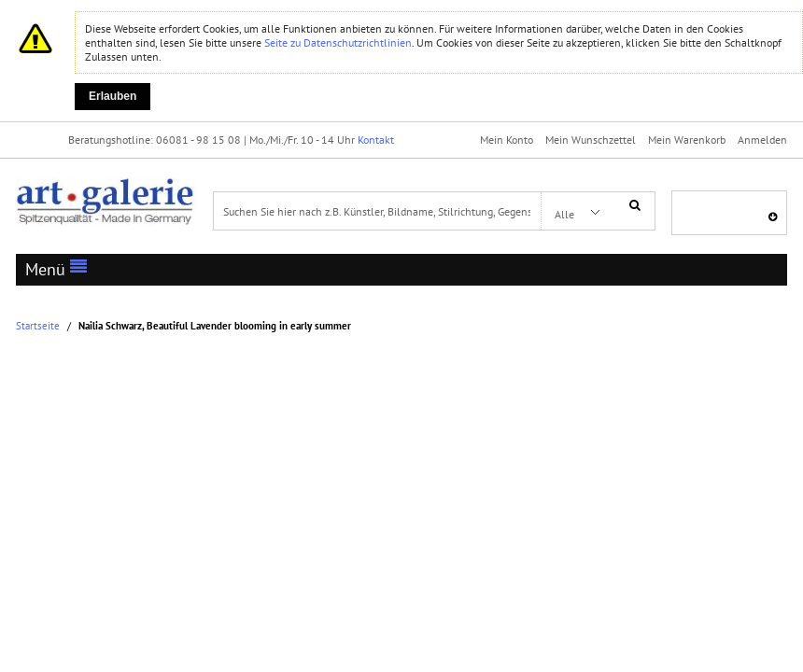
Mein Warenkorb (687, 140)
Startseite (38, 326)
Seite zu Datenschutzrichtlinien (338, 42)
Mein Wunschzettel (591, 140)
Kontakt (376, 140)
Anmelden (762, 140)
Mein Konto (507, 140)
